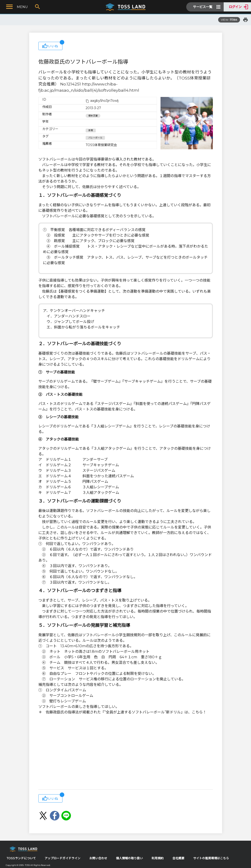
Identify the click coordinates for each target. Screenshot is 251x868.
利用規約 (158, 858)
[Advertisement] (126, 753)
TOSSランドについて (21, 858)
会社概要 (178, 858)
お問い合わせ (98, 858)
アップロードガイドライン (62, 858)
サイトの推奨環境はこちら (211, 858)
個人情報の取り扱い (129, 858)
